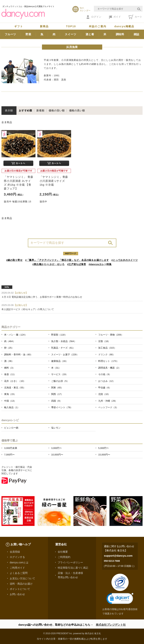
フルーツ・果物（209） (111, 335)
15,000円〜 (104, 455)
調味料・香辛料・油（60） (18, 355)
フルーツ (10, 34)
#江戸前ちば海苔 (77, 264)
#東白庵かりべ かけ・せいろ (48, 264)
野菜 (28, 34)
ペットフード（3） (108, 407)
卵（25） (9, 348)
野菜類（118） (59, 335)
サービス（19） (60, 374)
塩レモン (56, 428)
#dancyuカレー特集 (100, 264)
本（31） (56, 368)
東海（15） (10, 394)
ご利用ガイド (17, 568)
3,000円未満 (11, 448)
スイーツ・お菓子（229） (65, 355)
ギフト (19, 26)
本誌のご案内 (98, 26)
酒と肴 (90, 34)
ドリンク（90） (107, 355)
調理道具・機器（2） (109, 368)
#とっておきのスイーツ (125, 260)
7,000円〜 (9, 455)
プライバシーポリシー (70, 562)
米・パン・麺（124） (16, 335)
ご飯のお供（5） (60, 381)
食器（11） (10, 374)
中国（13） (10, 401)
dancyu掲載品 (124, 26)
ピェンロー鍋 (11, 428)
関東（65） (57, 388)
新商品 (44, 26)
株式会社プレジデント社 (111, 625)
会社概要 (63, 552)
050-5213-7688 (112, 561)
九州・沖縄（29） (108, 401)
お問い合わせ (17, 594)
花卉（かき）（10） (15, 381)
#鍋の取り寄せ (14, 260)
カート (135, 17)
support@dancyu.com (118, 556)
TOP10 (71, 26)
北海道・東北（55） (15, 388)
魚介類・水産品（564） (64, 341)
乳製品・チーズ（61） (63, 348)
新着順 (40, 110)
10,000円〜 (57, 455)
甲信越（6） (105, 388)
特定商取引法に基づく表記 (73, 568)
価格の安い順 (57, 110)
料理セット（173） (108, 361)
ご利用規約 (64, 557)
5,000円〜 (103, 448)
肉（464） (10, 341)
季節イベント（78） (62, 407)
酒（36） (9, 361)
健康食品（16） (60, 361)
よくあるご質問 (19, 573)
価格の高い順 (77, 110)
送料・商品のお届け (21, 584)
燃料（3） (9, 368)
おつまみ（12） (107, 381)
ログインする (17, 557)
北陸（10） (104, 394)
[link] (120, 599)
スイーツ (70, 34)
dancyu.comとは (19, 562)
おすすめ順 (26, 110)
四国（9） (57, 401)
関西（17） (57, 394)
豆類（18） (104, 341)
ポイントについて (20, 589)
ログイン (94, 17)
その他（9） (105, 374)
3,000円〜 (56, 448)
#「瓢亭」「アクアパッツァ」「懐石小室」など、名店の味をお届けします (67, 260)
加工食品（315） (107, 348)
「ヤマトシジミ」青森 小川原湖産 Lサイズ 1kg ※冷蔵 (54, 181)
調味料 (120, 34)
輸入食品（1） (12, 407)
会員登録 (15, 552)
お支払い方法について (22, 578)
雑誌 (137, 34)
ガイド (115, 17)
